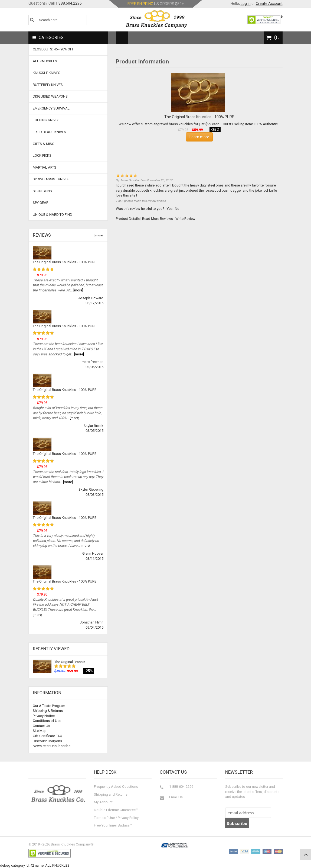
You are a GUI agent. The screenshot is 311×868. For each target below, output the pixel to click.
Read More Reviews (158, 219)
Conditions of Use (47, 721)
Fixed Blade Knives (49, 132)
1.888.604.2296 (69, 3)
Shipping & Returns (48, 711)
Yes (170, 209)
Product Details (128, 219)
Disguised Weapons (50, 96)
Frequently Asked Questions (116, 787)
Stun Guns (42, 191)
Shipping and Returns (111, 794)
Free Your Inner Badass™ (113, 825)
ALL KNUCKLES (45, 61)
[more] (98, 235)
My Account (103, 802)
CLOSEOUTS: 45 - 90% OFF (53, 49)
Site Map (40, 731)
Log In (246, 4)
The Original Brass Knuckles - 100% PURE (65, 262)
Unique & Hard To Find (53, 215)
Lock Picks (42, 155)
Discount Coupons (47, 741)
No (177, 209)
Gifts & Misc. (44, 144)
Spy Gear (41, 203)
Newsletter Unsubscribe (52, 746)
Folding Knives (46, 120)
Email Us (176, 797)
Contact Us (41, 726)
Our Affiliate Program (49, 706)
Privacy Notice (44, 716)
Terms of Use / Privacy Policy (116, 818)
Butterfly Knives (48, 85)
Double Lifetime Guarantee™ (116, 810)
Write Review (185, 219)
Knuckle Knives (47, 73)
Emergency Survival (51, 108)
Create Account (269, 4)
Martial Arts (45, 167)
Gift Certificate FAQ (48, 736)
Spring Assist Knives (51, 179)
